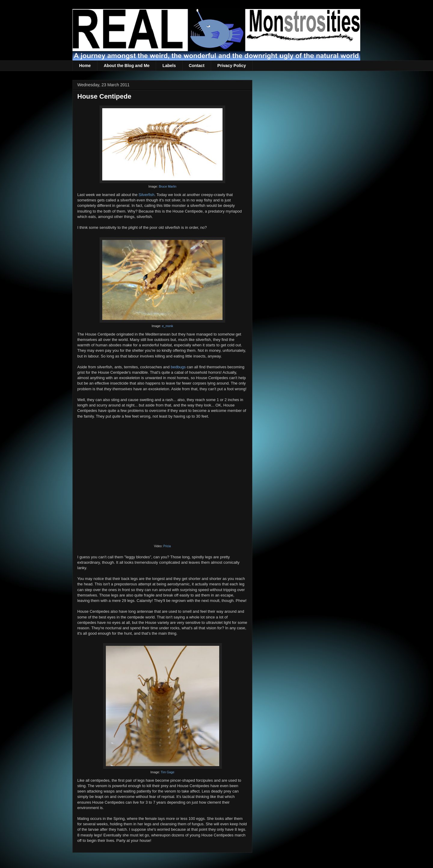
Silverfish (147, 195)
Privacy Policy (232, 66)
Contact (197, 66)
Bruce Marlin (167, 187)
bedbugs (178, 367)
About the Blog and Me (127, 66)
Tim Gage (168, 772)
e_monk (168, 326)
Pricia (167, 546)
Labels (169, 66)
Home (85, 66)
